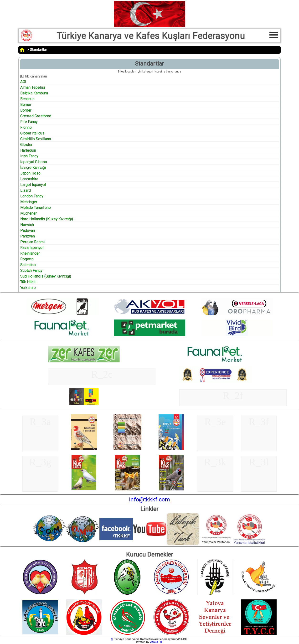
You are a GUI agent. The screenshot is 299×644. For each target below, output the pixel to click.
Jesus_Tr (156, 642)
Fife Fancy (29, 122)
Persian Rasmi (32, 242)
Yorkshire (28, 288)
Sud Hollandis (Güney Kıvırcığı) (46, 276)
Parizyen (28, 236)
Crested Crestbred (36, 116)
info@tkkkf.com (149, 500)
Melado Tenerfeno (36, 208)
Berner (26, 105)
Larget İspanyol (33, 185)
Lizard (26, 190)
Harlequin (28, 150)
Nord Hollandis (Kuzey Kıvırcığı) (47, 219)
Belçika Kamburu (34, 93)
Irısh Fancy (29, 156)
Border (26, 110)
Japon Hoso (30, 173)
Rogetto (27, 259)
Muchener (28, 213)
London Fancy (32, 196)
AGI (23, 82)
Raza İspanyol (32, 248)
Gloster (26, 145)
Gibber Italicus (32, 133)
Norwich (27, 225)
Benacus (27, 99)
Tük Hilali (28, 282)
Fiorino (26, 127)
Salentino (28, 265)
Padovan (28, 230)
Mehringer (29, 202)
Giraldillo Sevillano (36, 139)
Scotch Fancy (31, 270)
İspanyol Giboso (34, 162)
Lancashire (29, 179)
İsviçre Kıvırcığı (33, 167)
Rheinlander (30, 253)
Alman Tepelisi (33, 87)
